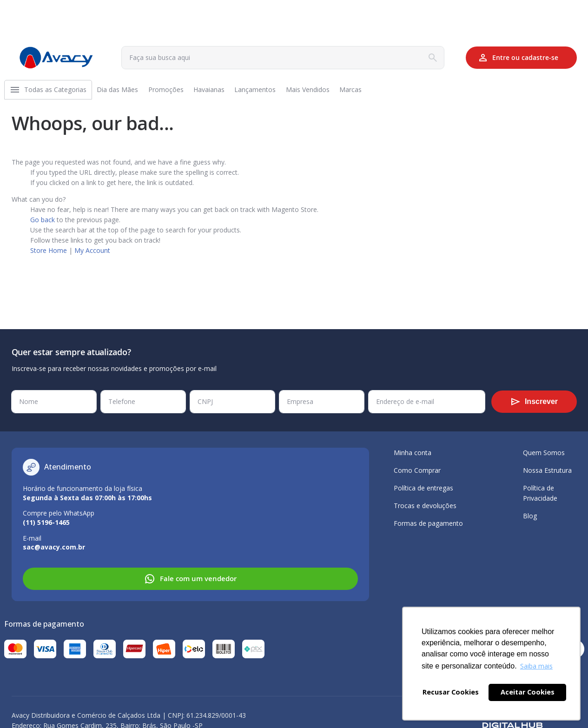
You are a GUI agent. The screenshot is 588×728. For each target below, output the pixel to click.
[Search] (433, 58)
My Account (92, 254)
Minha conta (413, 453)
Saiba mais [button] (536, 666)
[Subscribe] (534, 402)
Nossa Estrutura (547, 470)
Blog (530, 516)
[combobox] (283, 58)
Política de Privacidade (540, 493)
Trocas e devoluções (425, 506)
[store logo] (56, 58)
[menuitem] (58, 92)
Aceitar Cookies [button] (528, 692)
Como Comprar (417, 470)
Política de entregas (423, 488)
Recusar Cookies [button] (451, 692)
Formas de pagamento (428, 523)
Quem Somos (544, 453)
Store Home (49, 254)
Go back (43, 223)
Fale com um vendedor (190, 579)
